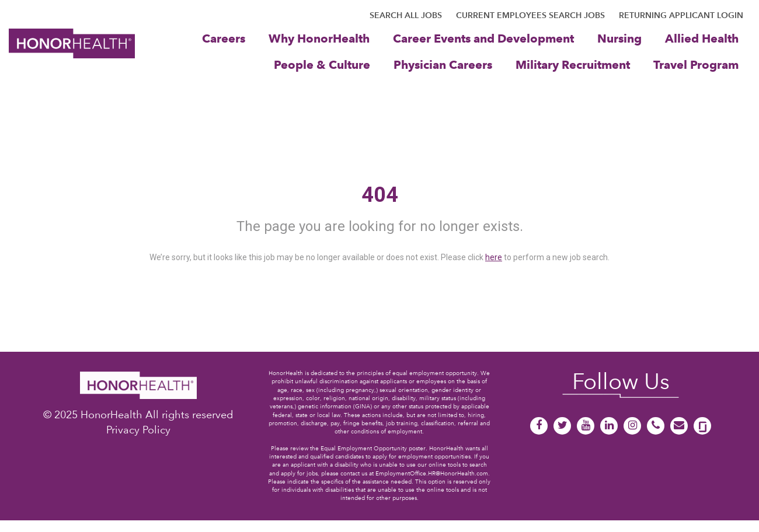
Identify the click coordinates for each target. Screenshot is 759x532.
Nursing (619, 38)
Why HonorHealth (319, 38)
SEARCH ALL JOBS (406, 15)
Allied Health (702, 38)
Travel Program (696, 64)
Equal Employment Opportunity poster (373, 448)
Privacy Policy (138, 430)
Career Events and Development (483, 38)
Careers (224, 38)
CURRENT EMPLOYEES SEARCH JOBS (530, 15)
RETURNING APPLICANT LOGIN (681, 15)
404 (380, 195)
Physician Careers (443, 64)
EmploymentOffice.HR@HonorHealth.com (432, 473)
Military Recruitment (573, 64)
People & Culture (322, 64)
